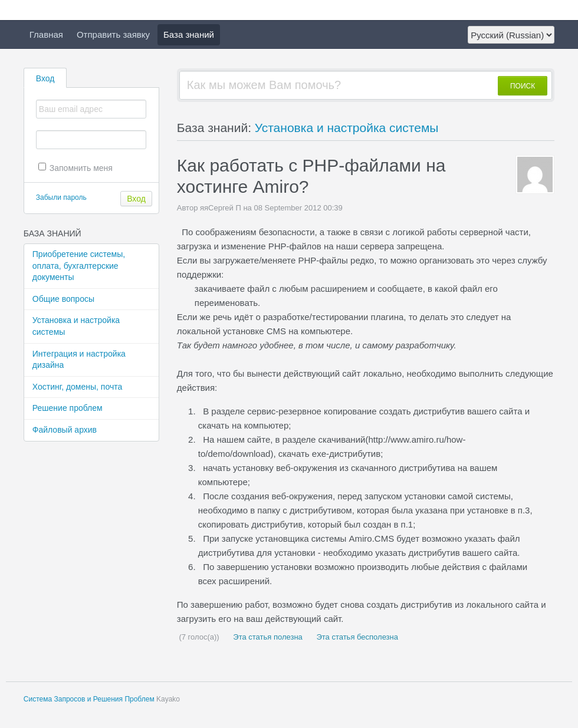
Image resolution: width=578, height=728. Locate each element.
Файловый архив (65, 430)
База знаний (189, 34)
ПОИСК (523, 86)
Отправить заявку (113, 34)
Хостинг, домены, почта (77, 387)
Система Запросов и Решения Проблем (89, 699)
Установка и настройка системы (76, 326)
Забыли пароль (61, 197)
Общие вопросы (63, 299)
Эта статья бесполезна (356, 637)
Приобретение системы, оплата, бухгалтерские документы (79, 266)
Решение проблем (68, 408)
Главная (46, 34)
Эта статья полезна (267, 637)
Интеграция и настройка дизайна (79, 360)
